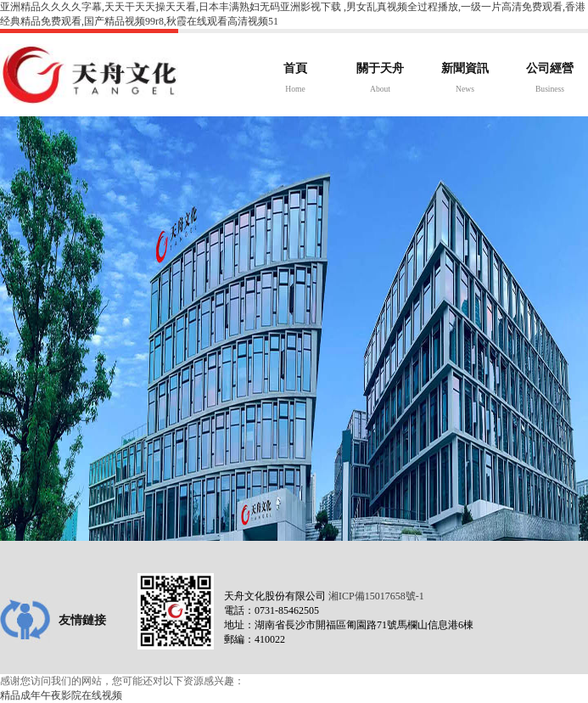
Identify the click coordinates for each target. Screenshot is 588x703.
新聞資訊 (465, 80)
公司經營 (550, 80)
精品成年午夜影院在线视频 (61, 695)
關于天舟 (380, 80)
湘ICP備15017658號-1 (376, 596)
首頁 (295, 80)
